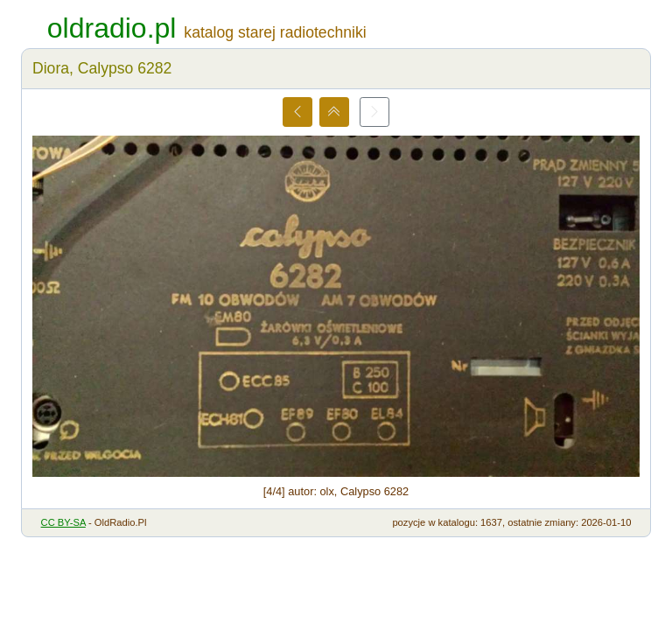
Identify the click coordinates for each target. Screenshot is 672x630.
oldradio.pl (112, 28)
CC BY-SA (63, 522)
